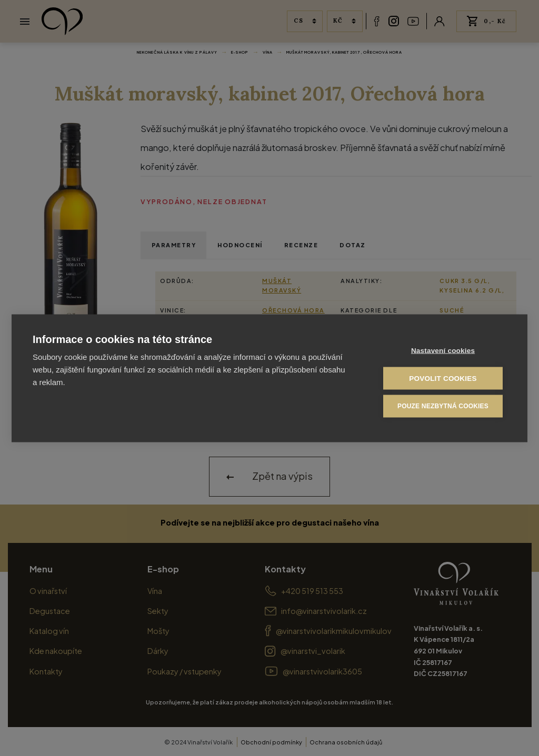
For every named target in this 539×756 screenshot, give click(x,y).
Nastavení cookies (443, 350)
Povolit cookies (443, 378)
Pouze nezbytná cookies (443, 406)
